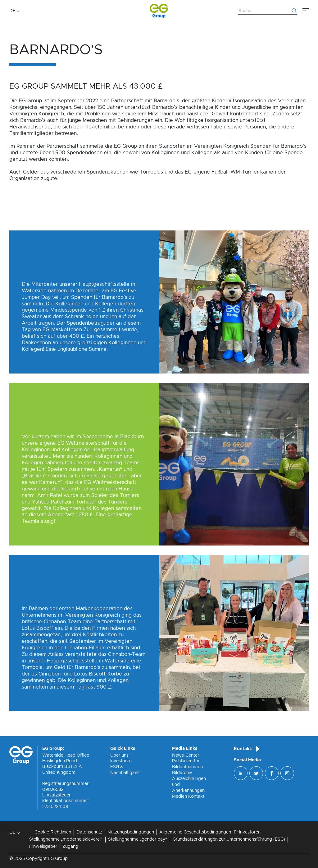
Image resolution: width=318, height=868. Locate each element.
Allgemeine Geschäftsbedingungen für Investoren (210, 832)
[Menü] (306, 11)
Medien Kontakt (188, 796)
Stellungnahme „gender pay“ (138, 839)
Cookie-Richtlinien (53, 832)
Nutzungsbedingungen (131, 832)
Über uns (119, 755)
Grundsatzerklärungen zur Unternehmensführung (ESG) (229, 839)
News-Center (186, 755)
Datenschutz (89, 832)
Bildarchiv (182, 773)
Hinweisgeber (43, 847)
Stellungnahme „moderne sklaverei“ (66, 839)
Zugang (70, 847)
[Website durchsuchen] (267, 11)
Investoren (121, 761)
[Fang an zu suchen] (294, 11)
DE (12, 11)
